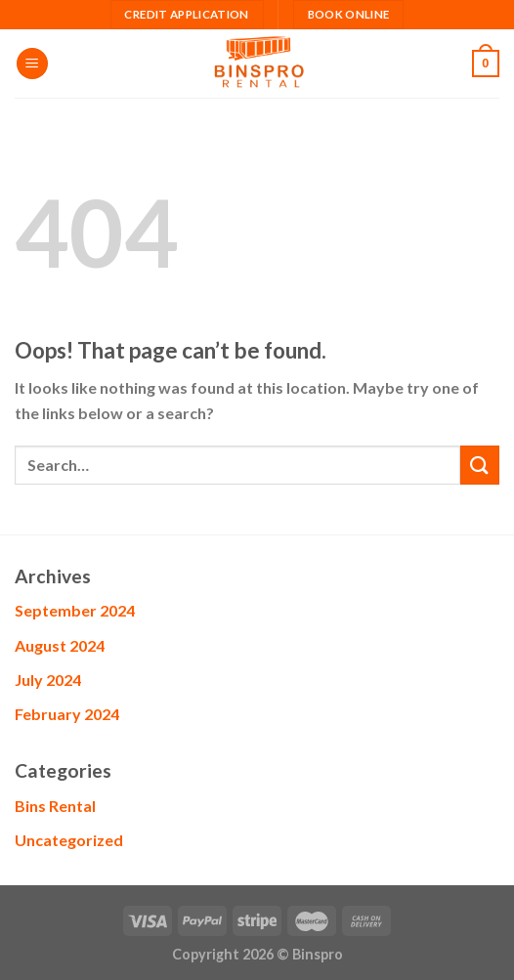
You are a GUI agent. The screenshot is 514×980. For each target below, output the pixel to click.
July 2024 (48, 680)
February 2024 (67, 714)
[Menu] (32, 64)
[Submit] (480, 465)
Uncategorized (69, 840)
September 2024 (75, 610)
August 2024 (60, 645)
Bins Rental (55, 806)
